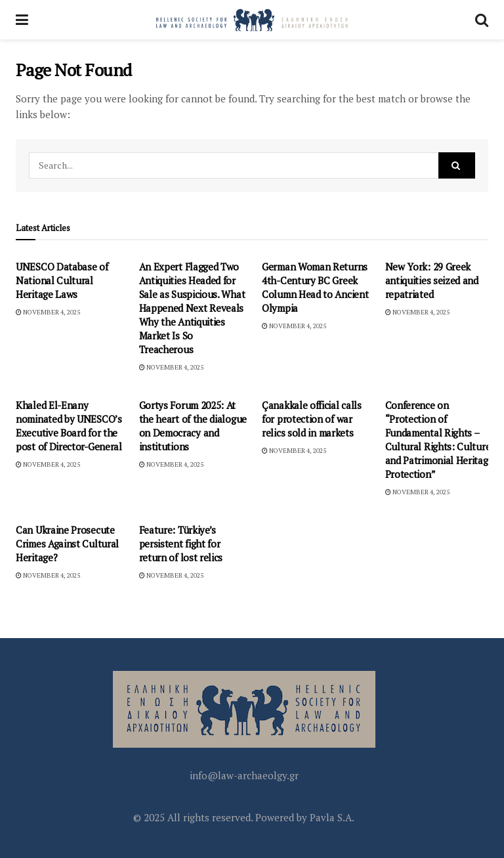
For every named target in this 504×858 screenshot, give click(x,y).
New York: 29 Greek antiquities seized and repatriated (432, 280)
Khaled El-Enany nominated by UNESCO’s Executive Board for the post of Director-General (69, 426)
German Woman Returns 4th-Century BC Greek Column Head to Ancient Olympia (315, 287)
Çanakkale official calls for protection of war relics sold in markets (312, 419)
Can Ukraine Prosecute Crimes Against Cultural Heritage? (67, 544)
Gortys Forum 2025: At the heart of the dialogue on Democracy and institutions (193, 426)
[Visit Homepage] (252, 20)
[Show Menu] (22, 20)
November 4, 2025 (48, 312)
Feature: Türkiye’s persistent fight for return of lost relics (181, 544)
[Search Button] (482, 20)
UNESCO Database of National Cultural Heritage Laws (62, 280)
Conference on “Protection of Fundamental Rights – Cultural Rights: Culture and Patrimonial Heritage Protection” (439, 440)
